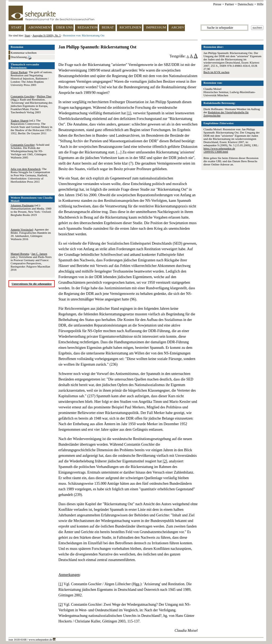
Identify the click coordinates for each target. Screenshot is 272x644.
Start (27, 35)
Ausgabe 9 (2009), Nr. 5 (46, 35)
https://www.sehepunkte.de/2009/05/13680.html (219, 150)
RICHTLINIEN (130, 27)
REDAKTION (88, 27)
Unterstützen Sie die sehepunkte (32, 284)
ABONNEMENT (40, 27)
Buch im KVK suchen (216, 72)
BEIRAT (108, 27)
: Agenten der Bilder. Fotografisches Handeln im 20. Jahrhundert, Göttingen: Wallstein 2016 (31, 234)
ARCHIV (178, 27)
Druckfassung (21, 57)
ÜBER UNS (64, 27)
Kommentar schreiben (24, 53)
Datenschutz (246, 4)
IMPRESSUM (156, 27)
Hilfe (260, 4)
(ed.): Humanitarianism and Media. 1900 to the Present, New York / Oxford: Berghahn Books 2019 (31, 210)
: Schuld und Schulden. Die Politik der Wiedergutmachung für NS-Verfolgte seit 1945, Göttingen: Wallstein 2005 (30, 151)
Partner (230, 4)
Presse (217, 4)
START (16, 27)
